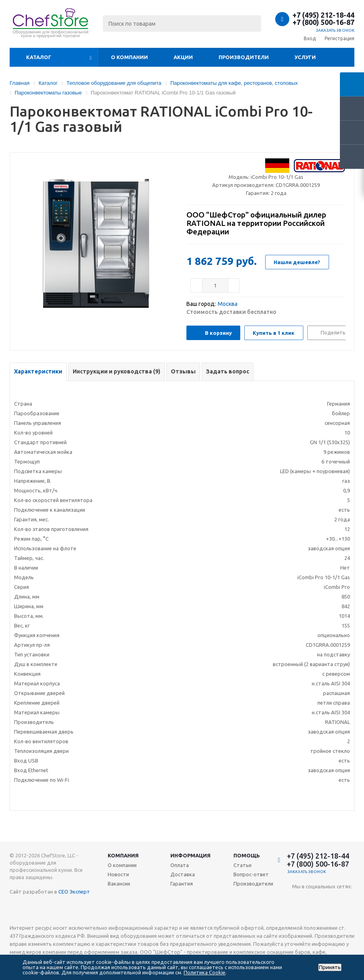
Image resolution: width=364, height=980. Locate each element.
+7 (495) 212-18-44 (323, 15)
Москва (228, 304)
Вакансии (119, 884)
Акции (183, 57)
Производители (244, 57)
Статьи (242, 865)
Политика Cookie (204, 972)
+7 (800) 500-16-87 (323, 22)
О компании (129, 57)
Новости (118, 874)
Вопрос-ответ (251, 874)
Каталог (39, 57)
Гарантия (182, 884)
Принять (330, 967)
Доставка (183, 874)
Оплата (180, 865)
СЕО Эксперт (74, 892)
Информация (190, 855)
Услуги (305, 57)
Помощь (247, 855)
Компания (123, 855)
